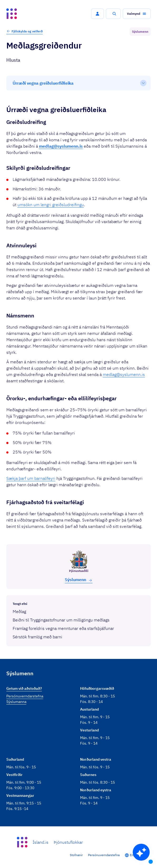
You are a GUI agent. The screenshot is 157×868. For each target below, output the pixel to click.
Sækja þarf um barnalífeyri (31, 478)
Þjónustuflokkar (68, 842)
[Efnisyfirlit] (78, 83)
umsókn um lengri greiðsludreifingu (51, 205)
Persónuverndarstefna (104, 855)
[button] (97, 14)
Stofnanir (76, 855)
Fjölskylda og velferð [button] (24, 31)
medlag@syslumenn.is (124, 374)
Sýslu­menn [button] (79, 580)
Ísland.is (41, 842)
